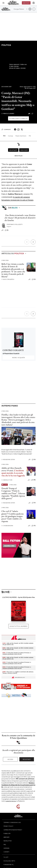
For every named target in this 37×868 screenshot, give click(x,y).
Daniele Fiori (7, 480)
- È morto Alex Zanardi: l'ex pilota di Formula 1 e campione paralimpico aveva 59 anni (17, 653)
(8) (7, 230)
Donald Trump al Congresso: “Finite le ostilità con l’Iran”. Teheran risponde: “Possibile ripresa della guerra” (13, 493)
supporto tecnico (11, 801)
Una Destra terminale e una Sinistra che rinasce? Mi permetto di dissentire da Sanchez (20, 218)
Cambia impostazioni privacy (13, 830)
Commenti (6, 129)
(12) (34, 114)
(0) (34, 279)
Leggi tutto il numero (18, 626)
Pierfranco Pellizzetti (15, 224)
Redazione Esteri (8, 460)
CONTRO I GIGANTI (13, 350)
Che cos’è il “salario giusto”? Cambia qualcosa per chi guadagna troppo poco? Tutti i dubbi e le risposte (12, 516)
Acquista (18, 358)
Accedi (10, 759)
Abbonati (26, 3)
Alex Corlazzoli (8, 279)
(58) (33, 480)
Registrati (27, 759)
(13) (34, 526)
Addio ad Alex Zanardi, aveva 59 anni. (12, 469)
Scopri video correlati (18, 118)
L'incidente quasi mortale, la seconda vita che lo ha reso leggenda (13, 473)
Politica (6, 45)
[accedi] (34, 3)
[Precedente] (27, 242)
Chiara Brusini (7, 526)
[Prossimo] (33, 242)
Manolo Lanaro (8, 114)
